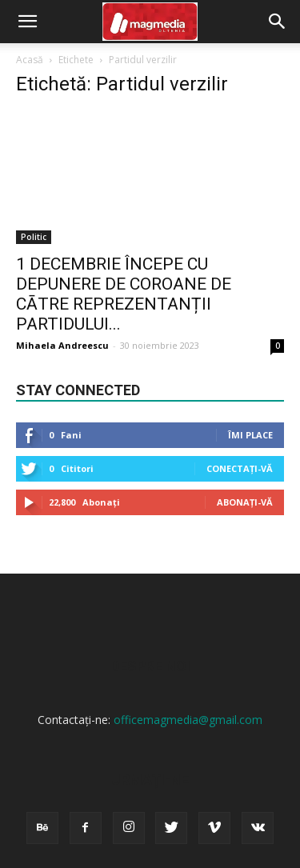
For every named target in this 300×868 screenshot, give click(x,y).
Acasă (30, 60)
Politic (34, 237)
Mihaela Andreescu (62, 345)
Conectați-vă (240, 468)
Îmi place (250, 435)
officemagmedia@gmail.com (188, 720)
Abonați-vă (245, 502)
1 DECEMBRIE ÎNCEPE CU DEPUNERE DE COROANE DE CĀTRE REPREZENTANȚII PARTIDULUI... (124, 294)
